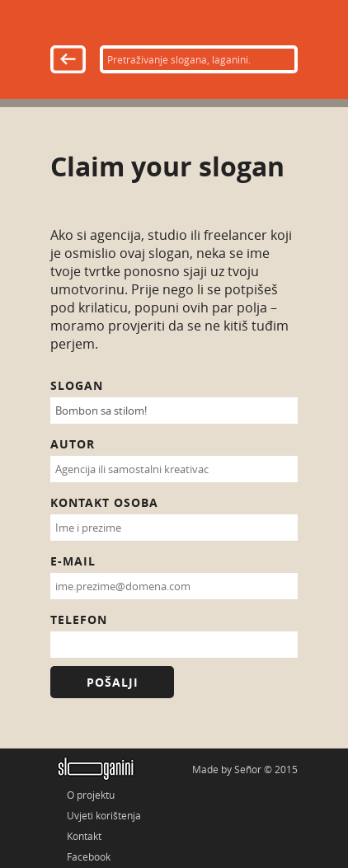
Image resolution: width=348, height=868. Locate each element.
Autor (73, 444)
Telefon (79, 619)
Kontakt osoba (104, 502)
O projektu (91, 795)
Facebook (89, 856)
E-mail (73, 561)
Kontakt (84, 836)
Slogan (77, 385)
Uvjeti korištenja (104, 815)
